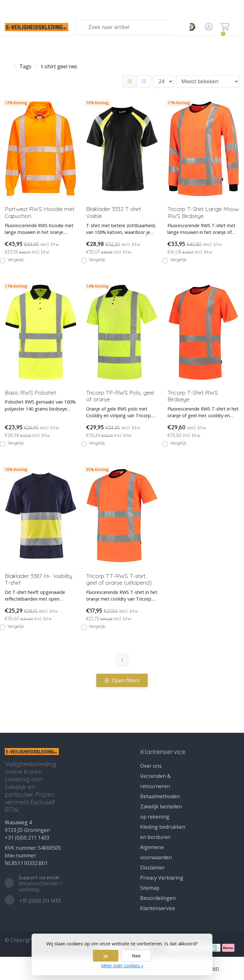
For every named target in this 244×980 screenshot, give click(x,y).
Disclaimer (152, 868)
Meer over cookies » (122, 966)
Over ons (151, 766)
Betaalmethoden (160, 796)
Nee (136, 956)
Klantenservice (158, 908)
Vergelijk (16, 260)
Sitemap (150, 888)
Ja (106, 956)
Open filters (122, 680)
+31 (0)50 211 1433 (27, 838)
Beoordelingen (158, 898)
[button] (208, 27)
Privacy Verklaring (162, 878)
